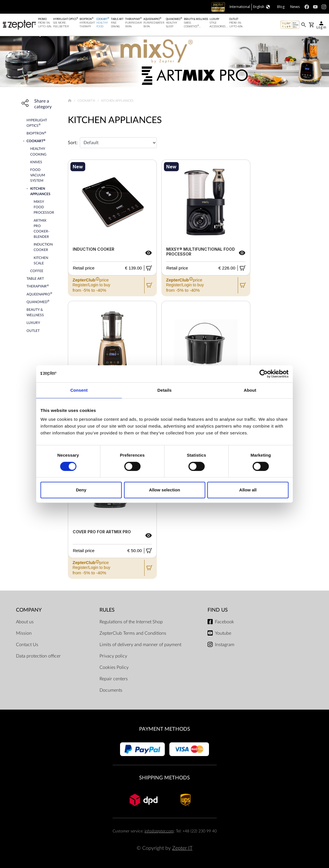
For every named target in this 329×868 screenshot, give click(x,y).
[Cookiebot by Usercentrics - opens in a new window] (264, 374)
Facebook (225, 622)
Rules (107, 610)
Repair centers (114, 679)
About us (25, 622)
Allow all (248, 490)
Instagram (225, 645)
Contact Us (27, 645)
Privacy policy (113, 656)
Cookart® (87, 101)
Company (29, 610)
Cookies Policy (114, 667)
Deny (81, 490)
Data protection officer (38, 656)
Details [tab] (164, 390)
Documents (111, 690)
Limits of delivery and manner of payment (140, 645)
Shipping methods (164, 778)
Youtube (223, 633)
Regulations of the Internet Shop (131, 622)
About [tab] (250, 390)
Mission (24, 633)
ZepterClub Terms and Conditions (133, 633)
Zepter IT (182, 848)
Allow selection (164, 490)
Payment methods (165, 729)
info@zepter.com (159, 831)
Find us (218, 610)
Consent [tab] (79, 390)
